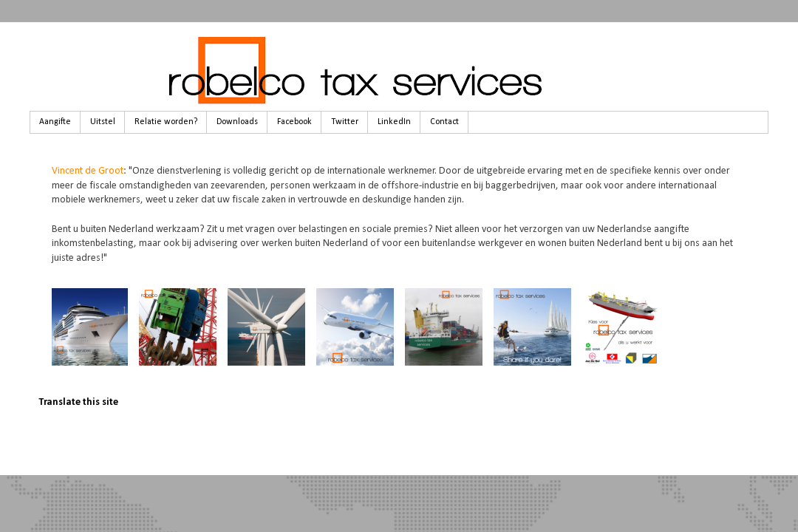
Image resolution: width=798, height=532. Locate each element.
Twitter (345, 122)
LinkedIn (394, 122)
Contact (444, 122)
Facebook (294, 122)
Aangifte (55, 122)
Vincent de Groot (88, 171)
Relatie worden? (166, 122)
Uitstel (103, 122)
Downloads (237, 122)
